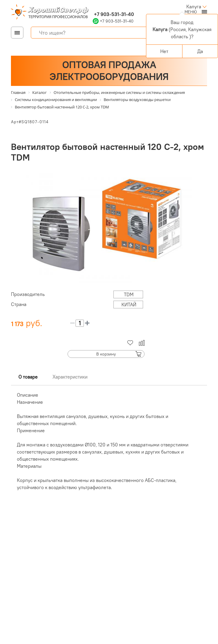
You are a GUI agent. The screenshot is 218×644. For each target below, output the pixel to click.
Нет (164, 51)
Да (200, 51)
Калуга (194, 7)
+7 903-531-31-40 (113, 14)
